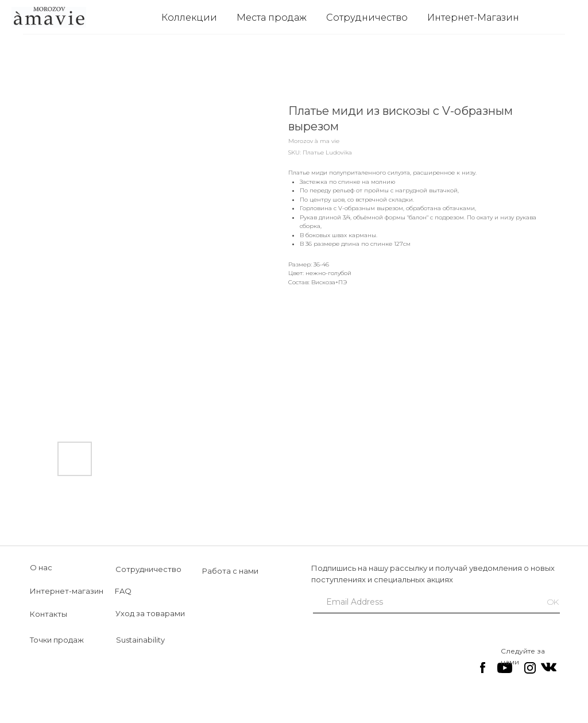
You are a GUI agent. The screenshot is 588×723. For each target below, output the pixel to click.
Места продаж (272, 18)
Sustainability (140, 640)
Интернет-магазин (67, 591)
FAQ (123, 591)
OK (553, 602)
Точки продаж (57, 640)
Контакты (49, 614)
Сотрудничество (367, 18)
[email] (422, 602)
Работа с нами (230, 571)
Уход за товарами (150, 613)
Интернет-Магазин (473, 18)
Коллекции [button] (189, 18)
